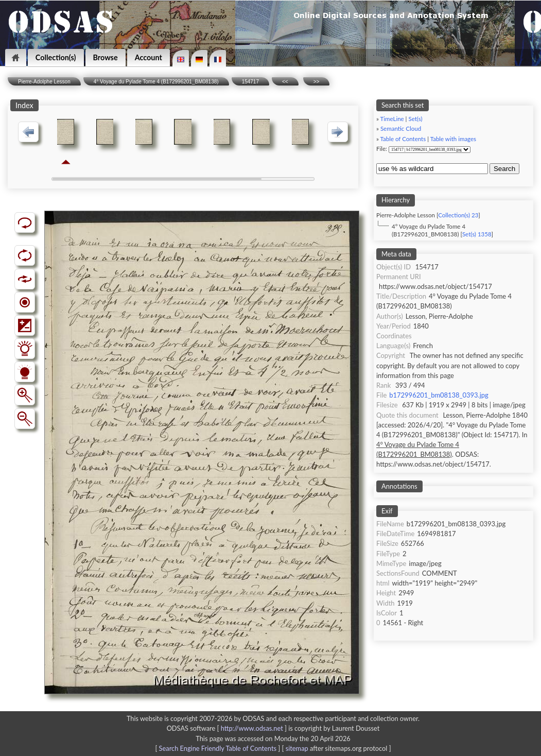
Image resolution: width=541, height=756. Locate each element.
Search (504, 169)
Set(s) (415, 119)
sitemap (297, 748)
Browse (106, 57)
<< (285, 82)
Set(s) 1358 (477, 234)
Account (149, 57)
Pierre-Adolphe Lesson (44, 82)
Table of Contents (403, 139)
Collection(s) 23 (458, 215)
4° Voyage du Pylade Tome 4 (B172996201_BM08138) (156, 82)
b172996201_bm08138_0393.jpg (439, 395)
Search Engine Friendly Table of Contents (218, 748)
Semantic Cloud (401, 128)
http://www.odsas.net (252, 728)
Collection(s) (56, 57)
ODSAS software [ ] (228, 728)
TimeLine (392, 119)
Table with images (453, 139)
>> (317, 82)
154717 (250, 82)
